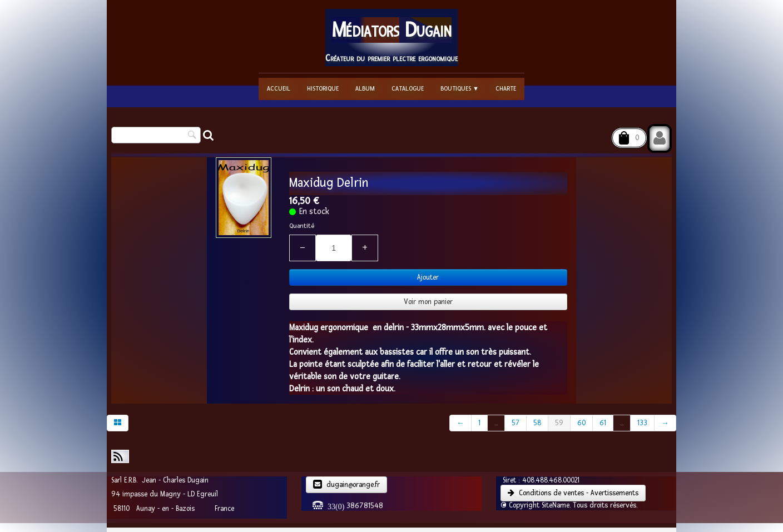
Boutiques (460, 89)
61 (603, 423)
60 (581, 423)
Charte (506, 89)
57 (516, 423)
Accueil (279, 89)
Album (365, 89)
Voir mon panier (428, 302)
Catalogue (408, 89)
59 (559, 423)
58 (537, 423)
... (496, 423)
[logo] (391, 38)
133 (642, 423)
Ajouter (428, 277)
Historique (323, 89)
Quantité (302, 226)
